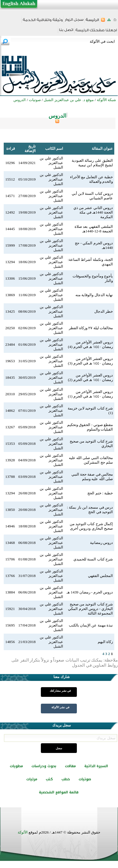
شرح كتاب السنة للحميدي (93, 559)
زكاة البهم (105, 642)
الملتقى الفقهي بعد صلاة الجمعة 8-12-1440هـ (94, 229)
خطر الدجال (104, 311)
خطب (66, 779)
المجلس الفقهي (100, 576)
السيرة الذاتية (96, 766)
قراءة (11, 149)
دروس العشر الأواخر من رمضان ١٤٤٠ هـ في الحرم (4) (90, 344)
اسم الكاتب (54, 149)
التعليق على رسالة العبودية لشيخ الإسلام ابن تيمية (92, 163)
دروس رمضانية (101, 543)
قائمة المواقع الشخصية (59, 792)
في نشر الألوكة (60, 707)
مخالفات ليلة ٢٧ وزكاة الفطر (91, 328)
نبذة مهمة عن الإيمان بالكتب (91, 625)
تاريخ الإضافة (30, 149)
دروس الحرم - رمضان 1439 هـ (90, 592)
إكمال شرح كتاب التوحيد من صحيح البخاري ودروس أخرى (91, 526)
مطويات (16, 766)
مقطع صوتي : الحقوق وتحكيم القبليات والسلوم (90, 427)
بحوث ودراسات (44, 766)
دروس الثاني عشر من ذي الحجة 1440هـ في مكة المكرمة (93, 212)
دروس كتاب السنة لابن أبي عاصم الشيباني (92, 196)
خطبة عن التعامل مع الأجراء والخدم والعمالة (91, 179)
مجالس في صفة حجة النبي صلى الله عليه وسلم (92, 477)
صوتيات (85, 779)
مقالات (70, 766)
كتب (49, 779)
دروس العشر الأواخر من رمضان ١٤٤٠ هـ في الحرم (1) (90, 394)
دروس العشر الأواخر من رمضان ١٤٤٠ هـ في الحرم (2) (90, 377)
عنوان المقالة (102, 149)
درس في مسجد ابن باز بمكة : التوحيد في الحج (90, 510)
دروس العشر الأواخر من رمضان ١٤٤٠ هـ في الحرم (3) (90, 361)
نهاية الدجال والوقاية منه (94, 295)
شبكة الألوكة (106, 100)
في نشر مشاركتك (60, 691)
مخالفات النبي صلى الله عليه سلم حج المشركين (91, 460)
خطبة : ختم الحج (100, 493)
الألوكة (23, 832)
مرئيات (32, 779)
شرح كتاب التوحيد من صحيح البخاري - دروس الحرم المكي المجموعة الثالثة (90, 609)
